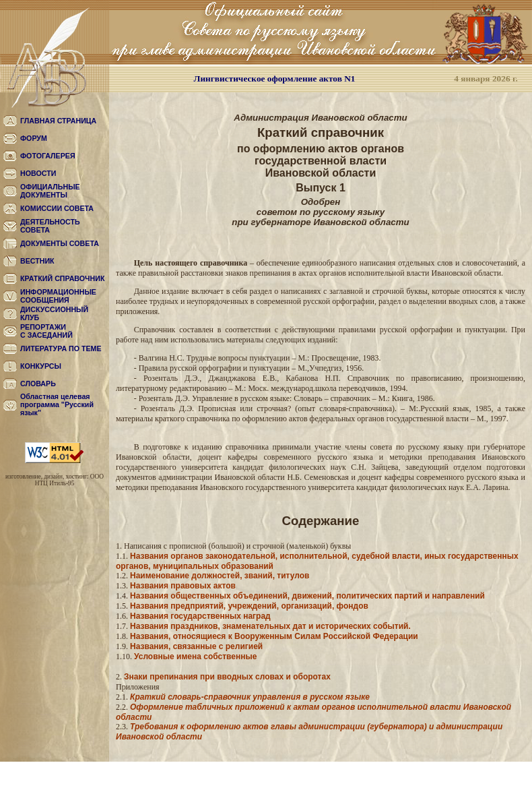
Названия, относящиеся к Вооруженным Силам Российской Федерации (274, 636)
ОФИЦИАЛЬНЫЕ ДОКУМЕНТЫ (50, 191)
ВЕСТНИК (37, 261)
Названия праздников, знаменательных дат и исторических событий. (270, 626)
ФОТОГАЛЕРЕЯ (48, 156)
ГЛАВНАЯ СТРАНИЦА (58, 121)
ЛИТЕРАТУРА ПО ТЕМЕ (61, 348)
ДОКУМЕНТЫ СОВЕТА (60, 243)
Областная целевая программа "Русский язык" (57, 404)
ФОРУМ (34, 138)
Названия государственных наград (200, 616)
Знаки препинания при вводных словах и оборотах (227, 677)
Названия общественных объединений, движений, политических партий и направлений (307, 596)
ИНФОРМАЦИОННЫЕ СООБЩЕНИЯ (58, 296)
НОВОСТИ (38, 173)
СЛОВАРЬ (38, 384)
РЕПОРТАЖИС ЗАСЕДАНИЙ (46, 331)
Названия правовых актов (183, 586)
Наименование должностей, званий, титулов (220, 576)
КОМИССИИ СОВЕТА (57, 208)
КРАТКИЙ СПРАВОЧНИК (62, 278)
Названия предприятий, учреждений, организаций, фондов (249, 606)
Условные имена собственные (195, 657)
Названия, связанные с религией (196, 646)
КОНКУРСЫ (41, 366)
